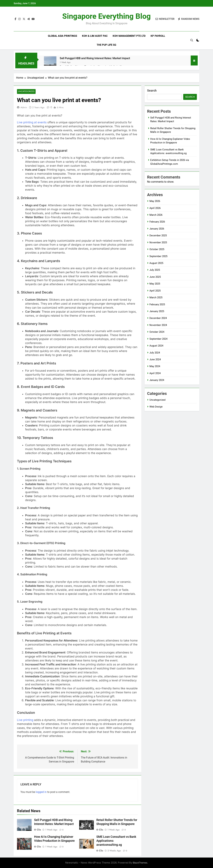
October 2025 (157, 249)
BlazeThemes (140, 863)
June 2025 (155, 277)
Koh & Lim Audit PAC (95, 36)
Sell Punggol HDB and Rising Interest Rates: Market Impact (95, 58)
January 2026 (157, 229)
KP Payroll (158, 36)
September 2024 (158, 339)
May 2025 (155, 284)
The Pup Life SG (106, 45)
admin (24, 107)
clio (39, 830)
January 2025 (157, 311)
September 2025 (158, 256)
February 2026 (157, 222)
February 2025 (157, 304)
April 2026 (155, 208)
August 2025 (156, 263)
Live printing (25, 720)
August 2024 (156, 346)
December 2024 (158, 318)
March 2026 (156, 215)
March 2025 (156, 297)
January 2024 (157, 380)
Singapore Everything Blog (106, 16)
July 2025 (155, 270)
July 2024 (155, 353)
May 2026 (155, 201)
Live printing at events (32, 122)
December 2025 (158, 235)
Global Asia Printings (62, 36)
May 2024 (155, 366)
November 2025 (158, 242)
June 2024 (155, 359)
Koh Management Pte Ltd (129, 36)
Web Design (156, 407)
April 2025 (155, 291)
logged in (41, 792)
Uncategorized (26, 91)
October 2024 (157, 332)
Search (152, 90)
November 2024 (158, 325)
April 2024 (155, 373)
